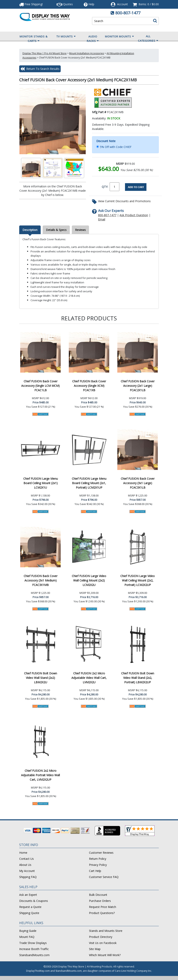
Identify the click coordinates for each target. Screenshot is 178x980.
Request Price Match (103, 907)
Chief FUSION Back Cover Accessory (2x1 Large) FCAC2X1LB (138, 386)
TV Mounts (66, 36)
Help (89, 4)
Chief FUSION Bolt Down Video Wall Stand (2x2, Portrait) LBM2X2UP (138, 678)
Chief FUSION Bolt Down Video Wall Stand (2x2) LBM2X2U (41, 678)
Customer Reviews (101, 853)
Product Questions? (102, 913)
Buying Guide (28, 931)
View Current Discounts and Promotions (124, 201)
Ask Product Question (134, 215)
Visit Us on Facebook (103, 943)
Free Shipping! (31, 4)
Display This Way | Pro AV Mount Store (44, 53)
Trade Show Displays (33, 943)
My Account (27, 871)
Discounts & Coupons (34, 901)
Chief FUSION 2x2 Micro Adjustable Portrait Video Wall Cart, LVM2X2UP (40, 775)
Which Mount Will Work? (105, 955)
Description (30, 230)
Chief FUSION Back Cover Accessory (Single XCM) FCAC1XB (89, 386)
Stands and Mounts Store (106, 931)
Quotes (65, 4)
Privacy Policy (98, 865)
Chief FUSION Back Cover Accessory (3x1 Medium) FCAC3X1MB (41, 580)
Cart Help (95, 871)
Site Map (95, 949)
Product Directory (101, 937)
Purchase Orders (100, 901)
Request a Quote (30, 907)
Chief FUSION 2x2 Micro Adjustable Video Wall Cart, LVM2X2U (89, 678)
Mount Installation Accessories (87, 53)
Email (102, 219)
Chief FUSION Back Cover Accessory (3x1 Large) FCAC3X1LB (138, 483)
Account (122, 4)
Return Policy (98, 859)
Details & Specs (56, 230)
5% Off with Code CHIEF (116, 147)
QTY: (105, 187)
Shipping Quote (29, 913)
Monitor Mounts (120, 36)
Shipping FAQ (28, 877)
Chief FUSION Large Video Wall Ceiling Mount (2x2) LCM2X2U (89, 580)
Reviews (80, 230)
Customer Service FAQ (104, 877)
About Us (25, 865)
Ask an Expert (28, 895)
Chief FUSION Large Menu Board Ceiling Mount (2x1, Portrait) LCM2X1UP (89, 483)
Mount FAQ (27, 937)
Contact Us (26, 859)
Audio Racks (93, 39)
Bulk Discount (98, 895)
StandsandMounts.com (34, 955)
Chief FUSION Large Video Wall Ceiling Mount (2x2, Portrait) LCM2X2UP (138, 580)
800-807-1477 (128, 13)
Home (23, 853)
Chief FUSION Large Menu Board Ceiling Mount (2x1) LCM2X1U (41, 483)
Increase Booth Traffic (34, 949)
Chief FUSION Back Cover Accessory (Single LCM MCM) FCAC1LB (40, 386)
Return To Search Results (40, 69)
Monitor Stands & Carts (34, 39)
